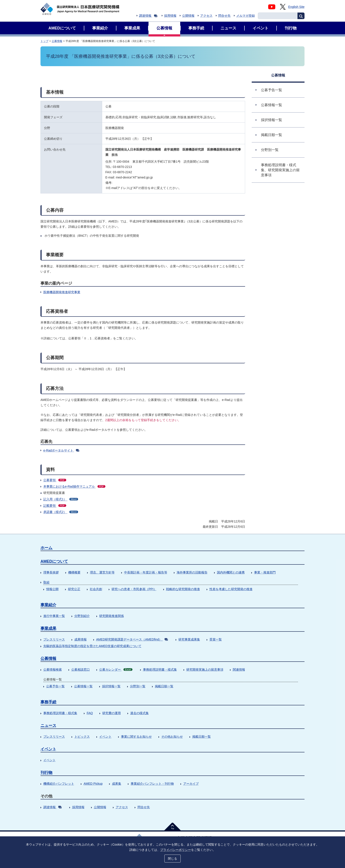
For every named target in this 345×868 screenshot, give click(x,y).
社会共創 (96, 589)
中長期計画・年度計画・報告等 (146, 572)
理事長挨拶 (51, 572)
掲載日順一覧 (164, 686)
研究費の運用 (112, 713)
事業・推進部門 (265, 572)
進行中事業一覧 (54, 616)
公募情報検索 (53, 670)
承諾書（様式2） (61, 512)
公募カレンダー (116, 670)
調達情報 (148, 16)
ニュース (48, 726)
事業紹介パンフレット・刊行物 (152, 784)
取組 (46, 582)
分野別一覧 (138, 686)
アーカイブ (191, 784)
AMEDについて (54, 561)
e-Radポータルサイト (61, 450)
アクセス (206, 16)
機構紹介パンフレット (59, 784)
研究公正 (74, 589)
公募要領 (55, 480)
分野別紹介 (82, 616)
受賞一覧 (216, 639)
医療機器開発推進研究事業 (62, 292)
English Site (296, 7)
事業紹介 (48, 605)
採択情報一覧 (111, 686)
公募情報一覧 (83, 686)
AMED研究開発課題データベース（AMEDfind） (132, 639)
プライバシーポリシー (176, 850)
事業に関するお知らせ (136, 737)
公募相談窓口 (81, 670)
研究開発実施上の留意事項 (205, 670)
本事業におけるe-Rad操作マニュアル (74, 486)
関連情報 (239, 670)
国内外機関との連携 (231, 572)
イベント (105, 737)
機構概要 (74, 572)
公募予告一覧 (55, 686)
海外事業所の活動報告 (192, 572)
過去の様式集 (139, 713)
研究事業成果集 (189, 639)
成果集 (117, 784)
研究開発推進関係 (112, 616)
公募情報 (57, 41)
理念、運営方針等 (102, 572)
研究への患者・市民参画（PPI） (134, 589)
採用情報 (170, 16)
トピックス (82, 737)
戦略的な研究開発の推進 (183, 589)
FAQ (90, 713)
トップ (44, 41)
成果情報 (81, 639)
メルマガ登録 (246, 16)
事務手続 (48, 702)
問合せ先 (224, 16)
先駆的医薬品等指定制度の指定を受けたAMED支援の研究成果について (92, 646)
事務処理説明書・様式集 (160, 670)
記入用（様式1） (61, 499)
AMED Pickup (93, 784)
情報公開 (52, 589)
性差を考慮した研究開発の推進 (231, 589)
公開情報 (188, 16)
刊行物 (46, 773)
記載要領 (55, 506)
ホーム (46, 548)
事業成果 (48, 628)
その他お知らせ (172, 737)
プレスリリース (54, 639)
